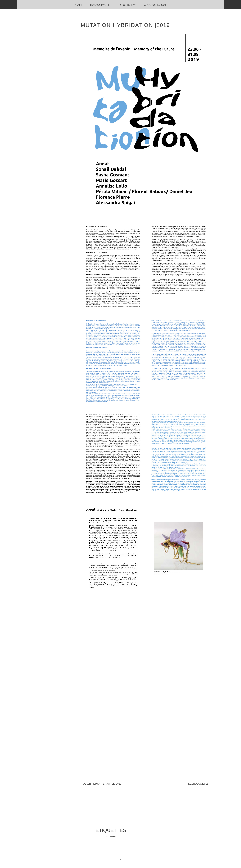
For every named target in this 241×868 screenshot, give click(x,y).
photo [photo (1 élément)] (108, 837)
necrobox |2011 (200, 784)
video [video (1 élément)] (114, 837)
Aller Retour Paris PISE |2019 (101, 784)
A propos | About (155, 5)
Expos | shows (128, 5)
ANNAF (79, 5)
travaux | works (101, 5)
